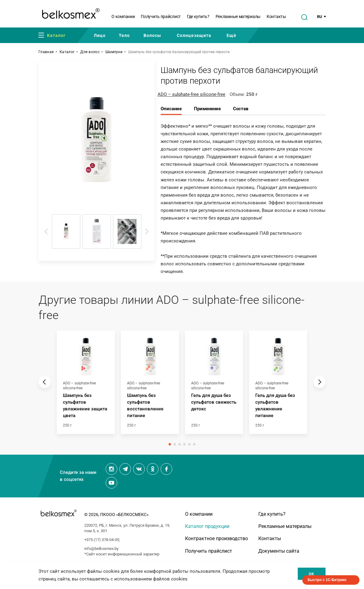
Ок (312, 574)
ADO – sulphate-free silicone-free (191, 94)
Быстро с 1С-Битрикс (327, 580)
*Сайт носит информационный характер (122, 554)
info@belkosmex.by (101, 549)
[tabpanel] (86, 385)
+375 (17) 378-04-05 (102, 540)
